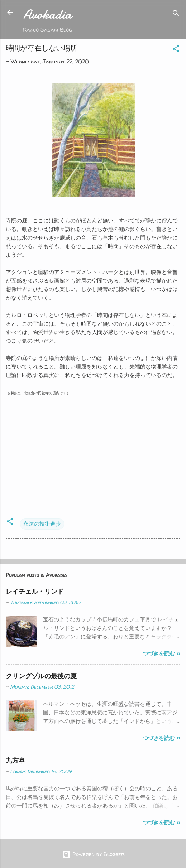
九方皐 (15, 760)
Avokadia (47, 14)
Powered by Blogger (93, 854)
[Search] (176, 15)
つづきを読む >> (161, 653)
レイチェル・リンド (35, 591)
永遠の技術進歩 (42, 524)
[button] (176, 50)
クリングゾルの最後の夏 (41, 676)
